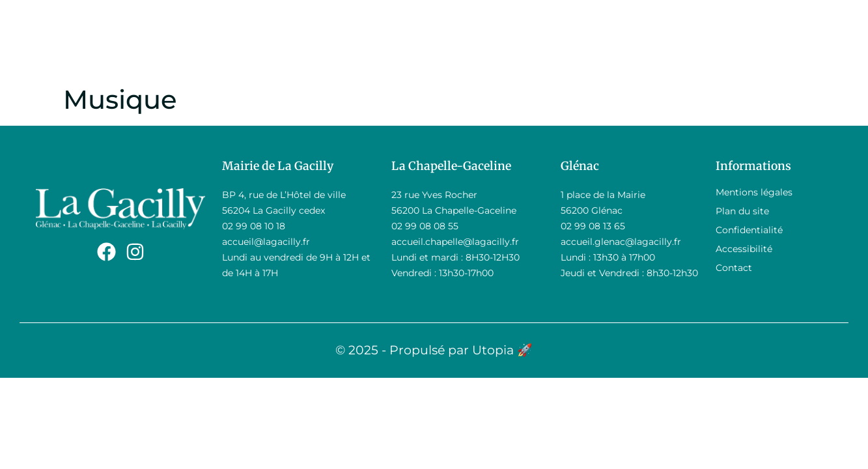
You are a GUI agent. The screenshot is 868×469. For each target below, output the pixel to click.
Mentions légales (754, 192)
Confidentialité (749, 230)
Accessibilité (744, 249)
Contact (734, 268)
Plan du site (742, 211)
